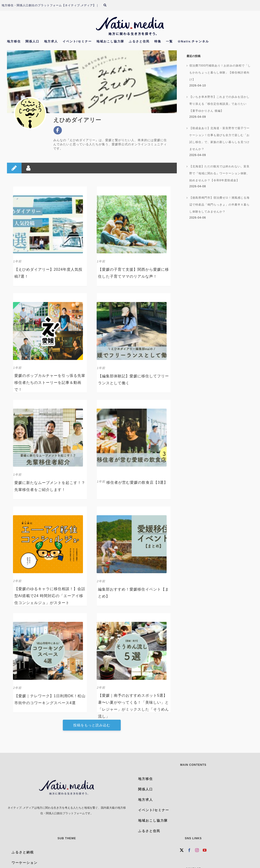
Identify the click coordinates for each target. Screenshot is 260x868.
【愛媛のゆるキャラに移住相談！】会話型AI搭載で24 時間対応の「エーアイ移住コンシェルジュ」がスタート (50, 596)
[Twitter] (182, 850)
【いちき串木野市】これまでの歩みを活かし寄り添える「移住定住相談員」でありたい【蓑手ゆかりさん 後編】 (219, 104)
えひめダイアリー (77, 120)
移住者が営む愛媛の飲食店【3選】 (137, 482)
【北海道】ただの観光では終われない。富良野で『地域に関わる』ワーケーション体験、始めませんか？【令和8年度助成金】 (219, 173)
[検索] (108, 5)
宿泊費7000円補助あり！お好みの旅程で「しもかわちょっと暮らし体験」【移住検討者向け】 (220, 73)
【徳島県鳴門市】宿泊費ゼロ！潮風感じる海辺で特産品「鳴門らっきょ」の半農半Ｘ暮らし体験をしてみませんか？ (219, 205)
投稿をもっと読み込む (92, 725)
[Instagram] (197, 850)
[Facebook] (189, 850)
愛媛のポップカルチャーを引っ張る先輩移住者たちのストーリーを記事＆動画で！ (50, 383)
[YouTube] (205, 850)
